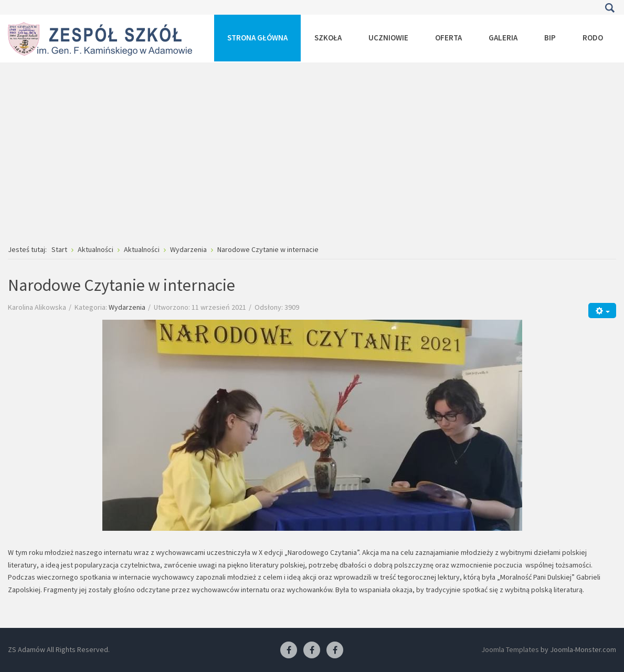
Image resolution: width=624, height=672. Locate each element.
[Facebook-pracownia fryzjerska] (312, 650)
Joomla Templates (510, 649)
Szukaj (610, 8)
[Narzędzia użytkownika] (602, 311)
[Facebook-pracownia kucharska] (335, 650)
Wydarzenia (127, 307)
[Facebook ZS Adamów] (289, 650)
